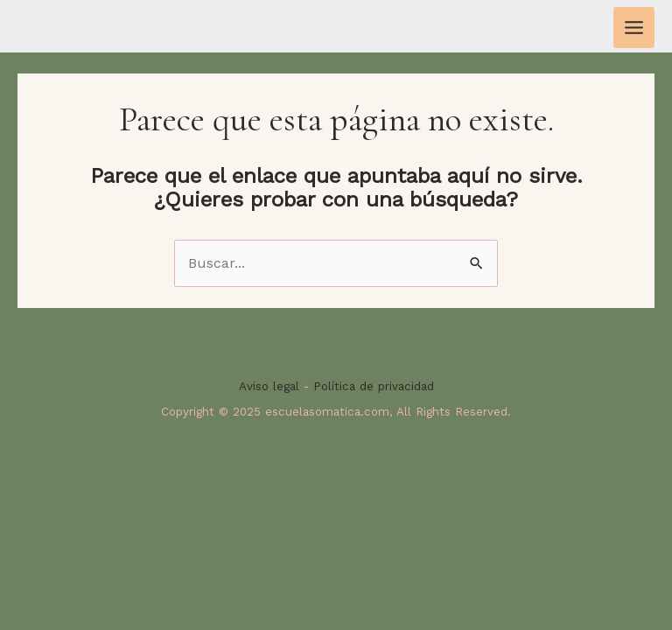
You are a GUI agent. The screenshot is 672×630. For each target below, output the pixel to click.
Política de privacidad (374, 386)
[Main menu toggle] (634, 28)
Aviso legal (269, 386)
